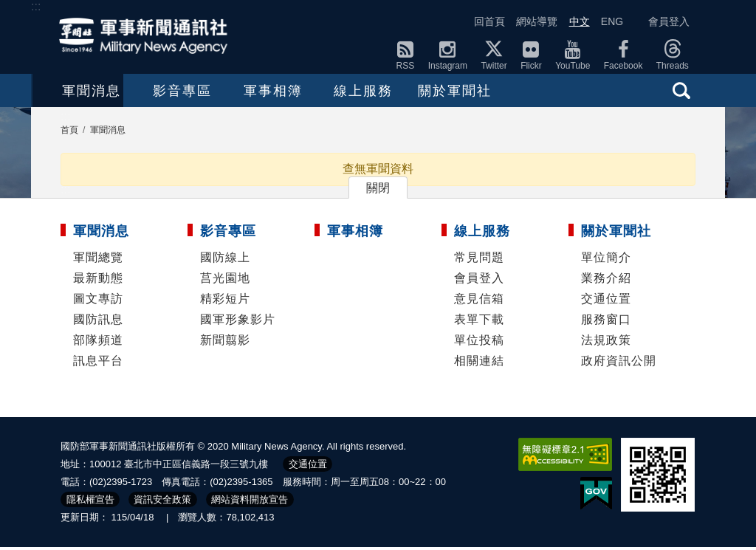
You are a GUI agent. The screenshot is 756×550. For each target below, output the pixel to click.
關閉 (378, 191)
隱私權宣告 (90, 502)
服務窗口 (606, 322)
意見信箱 (479, 302)
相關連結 (479, 364)
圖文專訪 (98, 302)
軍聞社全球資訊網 (148, 36)
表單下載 (479, 322)
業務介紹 (606, 281)
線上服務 (458, 92)
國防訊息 (98, 322)
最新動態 (98, 281)
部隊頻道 (98, 343)
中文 (580, 21)
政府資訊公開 (619, 364)
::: (36, 6)
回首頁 (489, 21)
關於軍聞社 (580, 92)
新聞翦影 (225, 343)
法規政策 (606, 343)
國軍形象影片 (238, 322)
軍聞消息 (93, 92)
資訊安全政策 (162, 502)
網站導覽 (537, 21)
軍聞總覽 (98, 260)
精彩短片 (225, 302)
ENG (612, 21)
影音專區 (215, 92)
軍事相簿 (337, 92)
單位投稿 (479, 343)
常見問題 (479, 260)
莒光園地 (225, 281)
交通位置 (606, 302)
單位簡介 (606, 260)
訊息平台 (98, 364)
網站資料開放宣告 (250, 502)
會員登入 (669, 21)
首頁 (69, 133)
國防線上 (225, 260)
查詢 (681, 90)
